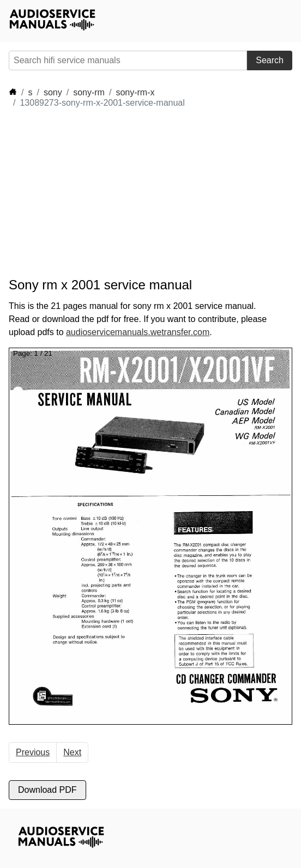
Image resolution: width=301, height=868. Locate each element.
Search (270, 60)
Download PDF (47, 790)
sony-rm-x (135, 92)
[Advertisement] (107, 193)
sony (53, 92)
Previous (33, 752)
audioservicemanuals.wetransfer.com (138, 332)
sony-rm (89, 92)
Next (72, 752)
